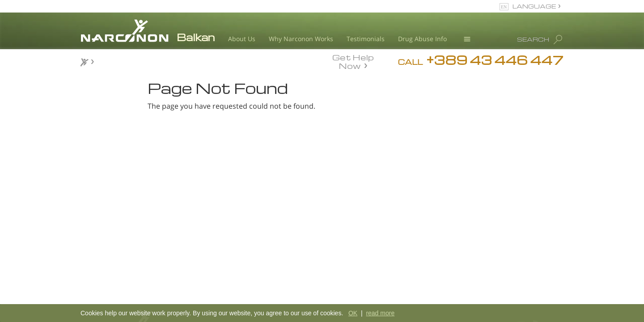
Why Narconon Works (301, 39)
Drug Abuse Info (422, 39)
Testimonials (366, 39)
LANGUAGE (534, 6)
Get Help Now (353, 61)
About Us (242, 39)
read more (380, 313)
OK (353, 313)
